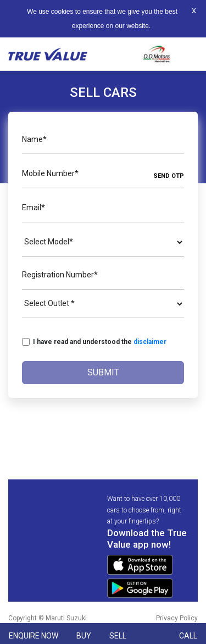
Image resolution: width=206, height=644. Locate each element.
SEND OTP (169, 176)
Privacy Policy (177, 618)
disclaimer (150, 342)
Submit (103, 372)
